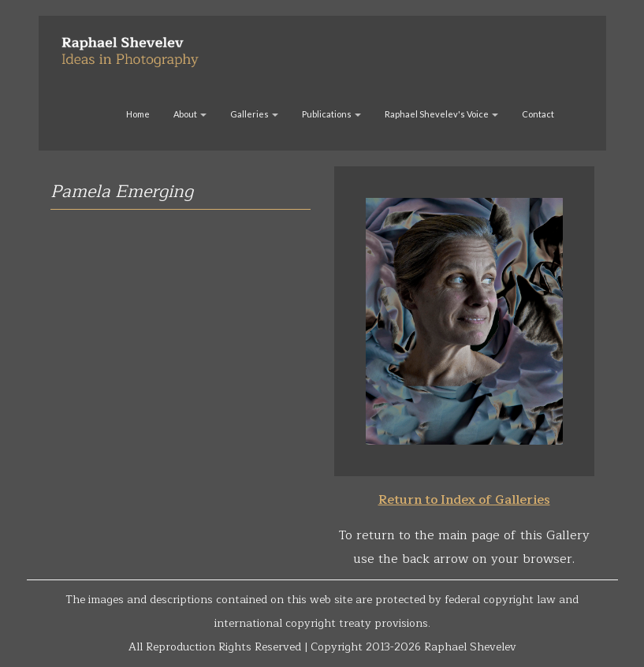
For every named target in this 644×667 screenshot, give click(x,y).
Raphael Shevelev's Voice (441, 114)
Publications (331, 114)
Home (138, 114)
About (190, 114)
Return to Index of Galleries (464, 500)
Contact (538, 114)
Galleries (254, 114)
